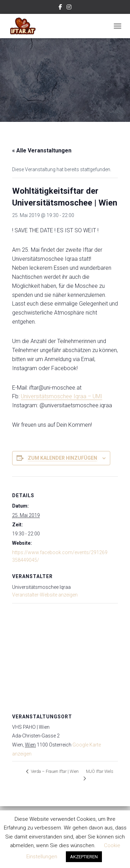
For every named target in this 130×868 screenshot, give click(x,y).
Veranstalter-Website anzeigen (45, 595)
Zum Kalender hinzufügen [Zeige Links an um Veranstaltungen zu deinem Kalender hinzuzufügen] (62, 458)
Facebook (60, 8)
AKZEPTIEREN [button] (84, 857)
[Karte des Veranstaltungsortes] (65, 653)
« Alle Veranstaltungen (42, 151)
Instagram (69, 8)
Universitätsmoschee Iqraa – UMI (62, 396)
